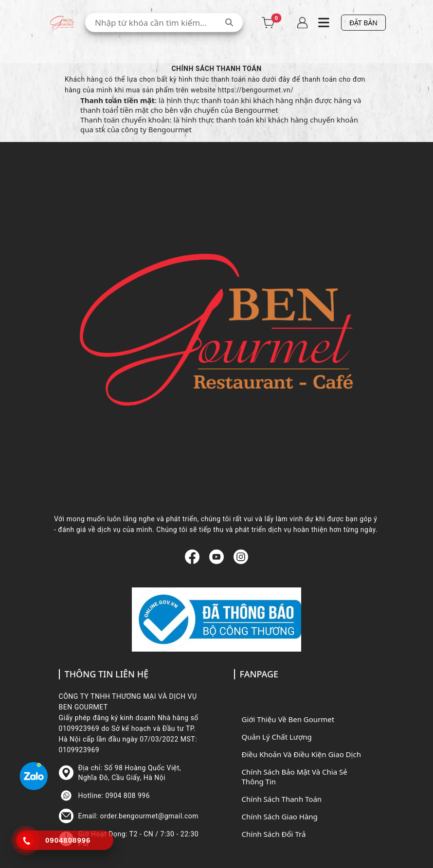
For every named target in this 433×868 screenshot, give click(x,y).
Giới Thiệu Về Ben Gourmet (288, 719)
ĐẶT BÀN (363, 23)
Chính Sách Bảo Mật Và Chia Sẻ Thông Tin (295, 777)
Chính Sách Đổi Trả (274, 834)
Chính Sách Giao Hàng (280, 816)
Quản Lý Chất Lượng (277, 737)
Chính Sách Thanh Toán (282, 799)
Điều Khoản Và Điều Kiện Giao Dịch (301, 754)
